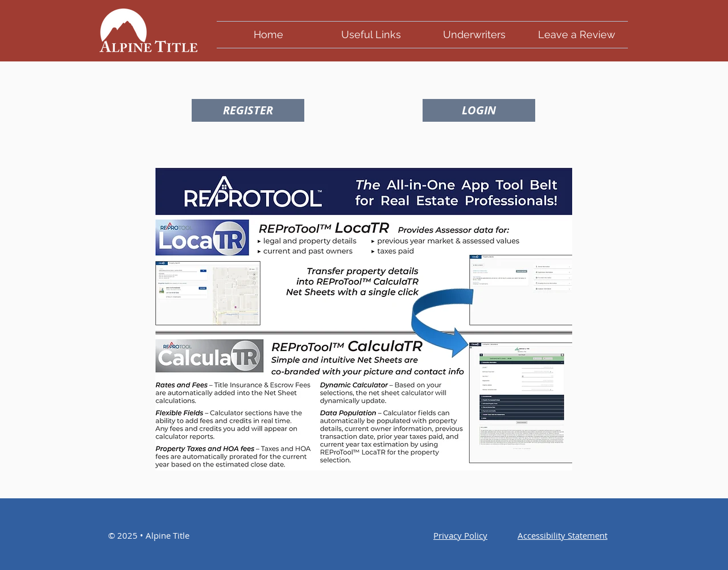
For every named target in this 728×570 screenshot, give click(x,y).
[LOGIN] (479, 110)
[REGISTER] (248, 110)
